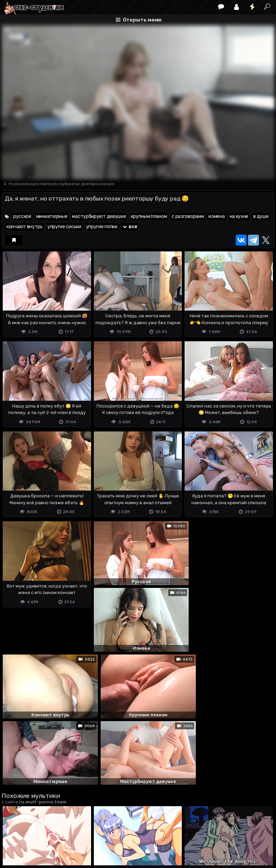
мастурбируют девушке (99, 216)
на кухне (239, 216)
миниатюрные (52, 216)
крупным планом (149, 216)
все (130, 227)
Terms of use (37, 836)
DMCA (12, 836)
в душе (261, 216)
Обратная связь (72, 836)
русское (22, 216)
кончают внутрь (25, 227)
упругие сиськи (64, 227)
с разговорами (188, 216)
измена (216, 216)
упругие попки (102, 227)
